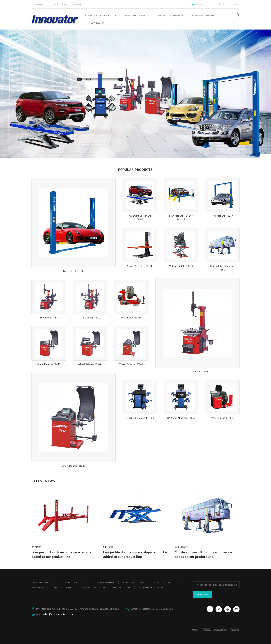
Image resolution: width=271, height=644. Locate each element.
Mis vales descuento (93, 587)
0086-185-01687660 (161, 609)
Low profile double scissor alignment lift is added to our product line (135, 554)
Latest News (43, 481)
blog (180, 582)
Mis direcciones (122, 587)
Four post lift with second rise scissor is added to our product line (61, 554)
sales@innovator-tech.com (58, 614)
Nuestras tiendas (42, 582)
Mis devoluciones (64, 587)
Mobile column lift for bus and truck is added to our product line (204, 554)
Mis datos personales (151, 587)
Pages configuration (134, 582)
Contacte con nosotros (74, 582)
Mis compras (39, 587)
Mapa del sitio (162, 582)
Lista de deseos (58, 4)
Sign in (78, 4)
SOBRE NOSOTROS (105, 582)
